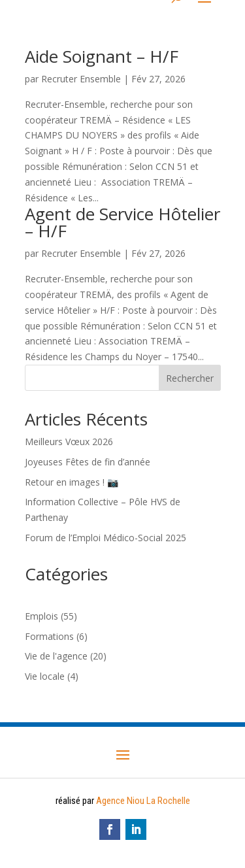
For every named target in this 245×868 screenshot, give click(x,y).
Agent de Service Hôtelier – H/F (122, 222)
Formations (49, 636)
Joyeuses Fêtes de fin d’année (88, 462)
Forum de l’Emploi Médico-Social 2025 (106, 538)
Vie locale (45, 676)
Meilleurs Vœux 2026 (69, 442)
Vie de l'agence (56, 656)
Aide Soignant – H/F (102, 56)
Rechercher (190, 378)
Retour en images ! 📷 (72, 482)
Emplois (41, 616)
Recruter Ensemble (81, 79)
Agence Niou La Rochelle (143, 801)
